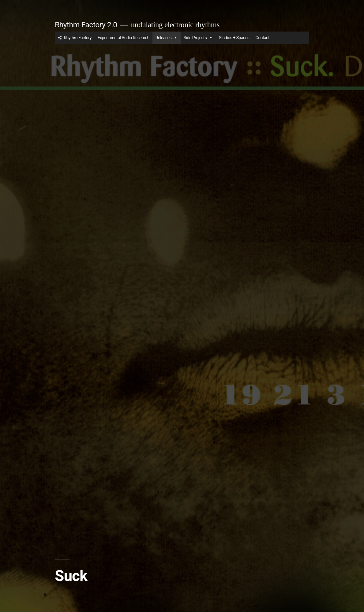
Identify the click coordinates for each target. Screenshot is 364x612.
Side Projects (198, 38)
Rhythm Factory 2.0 (86, 25)
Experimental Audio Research (124, 38)
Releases (167, 38)
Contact (263, 38)
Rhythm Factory (77, 38)
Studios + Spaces (234, 38)
